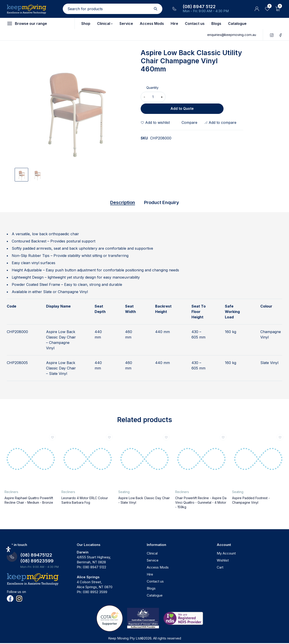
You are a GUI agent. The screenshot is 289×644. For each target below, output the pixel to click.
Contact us (155, 582)
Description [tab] (118, 203)
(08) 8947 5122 (199, 7)
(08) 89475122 (36, 556)
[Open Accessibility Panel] (8, 549)
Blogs (151, 589)
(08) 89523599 (37, 562)
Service (153, 561)
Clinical (152, 554)
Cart (220, 568)
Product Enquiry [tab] (165, 203)
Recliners (11, 493)
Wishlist (223, 561)
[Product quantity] (153, 97)
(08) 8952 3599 (95, 593)
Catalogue (155, 596)
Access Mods (158, 568)
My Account (226, 554)
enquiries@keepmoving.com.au (232, 35)
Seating (124, 493)
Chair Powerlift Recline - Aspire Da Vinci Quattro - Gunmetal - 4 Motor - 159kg (201, 503)
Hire (150, 575)
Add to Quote (205, 97)
